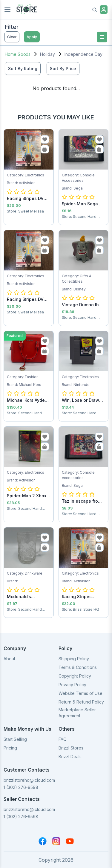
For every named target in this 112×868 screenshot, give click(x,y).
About (9, 659)
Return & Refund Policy (81, 702)
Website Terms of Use (80, 693)
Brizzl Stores (71, 748)
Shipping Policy (74, 659)
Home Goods (18, 54)
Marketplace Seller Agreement (77, 713)
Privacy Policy (72, 685)
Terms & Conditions (78, 667)
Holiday (47, 54)
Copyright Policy (75, 676)
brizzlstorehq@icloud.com (29, 780)
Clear (12, 37)
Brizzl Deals (70, 757)
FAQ (63, 739)
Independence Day (83, 54)
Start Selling (15, 739)
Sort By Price (63, 69)
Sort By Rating (23, 69)
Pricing (10, 748)
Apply (32, 37)
